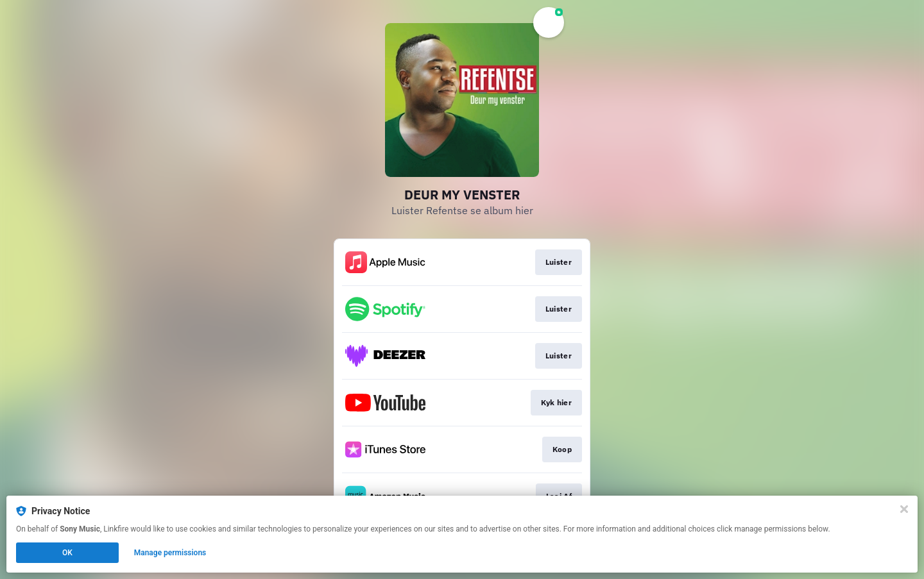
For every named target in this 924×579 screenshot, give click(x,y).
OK (67, 553)
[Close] (904, 509)
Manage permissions (170, 553)
